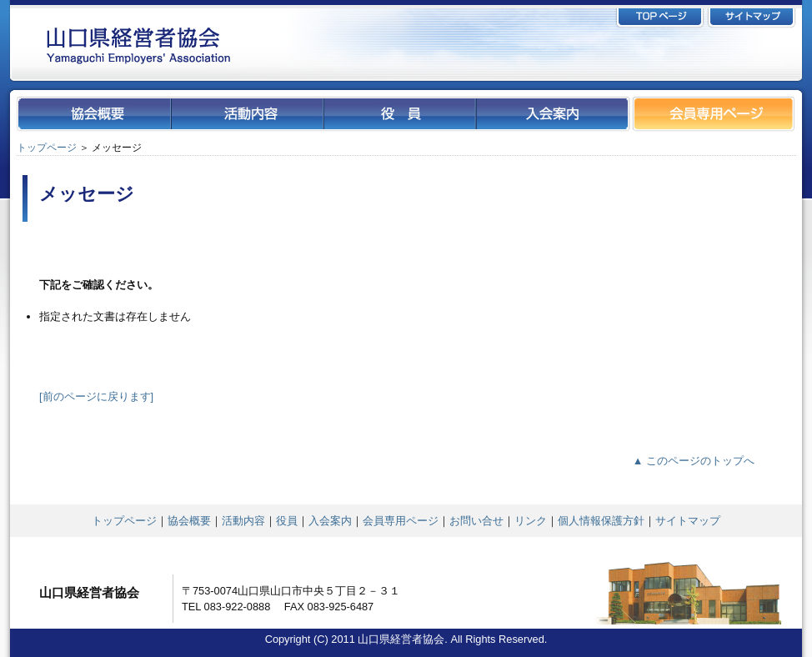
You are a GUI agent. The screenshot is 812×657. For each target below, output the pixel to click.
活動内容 (243, 521)
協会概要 (189, 521)
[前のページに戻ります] (96, 396)
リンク (531, 521)
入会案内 (330, 521)
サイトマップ (688, 521)
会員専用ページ (401, 521)
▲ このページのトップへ (694, 461)
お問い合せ (476, 521)
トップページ (47, 148)
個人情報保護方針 (601, 521)
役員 (287, 521)
